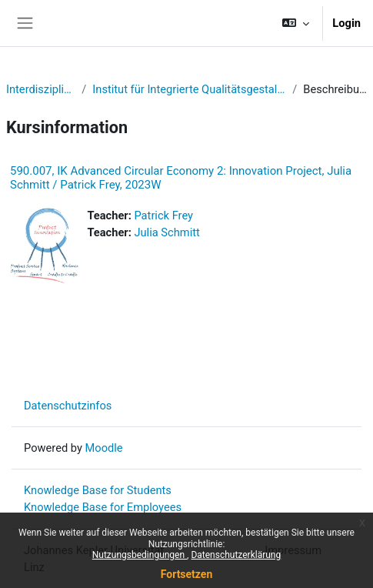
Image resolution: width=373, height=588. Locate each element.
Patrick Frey (163, 215)
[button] (296, 23)
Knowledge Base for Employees (103, 507)
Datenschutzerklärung (236, 555)
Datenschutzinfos (68, 406)
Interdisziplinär (41, 89)
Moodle (104, 448)
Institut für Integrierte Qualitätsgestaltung (189, 89)
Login (346, 23)
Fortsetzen (187, 574)
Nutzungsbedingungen (140, 555)
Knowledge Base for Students (98, 490)
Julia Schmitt (167, 232)
